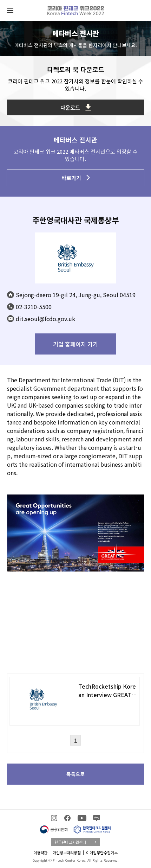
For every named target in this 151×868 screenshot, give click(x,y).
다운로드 (76, 107)
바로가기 (76, 178)
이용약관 (40, 853)
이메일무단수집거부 (102, 853)
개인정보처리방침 (67, 853)
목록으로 (75, 774)
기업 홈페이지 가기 (75, 344)
